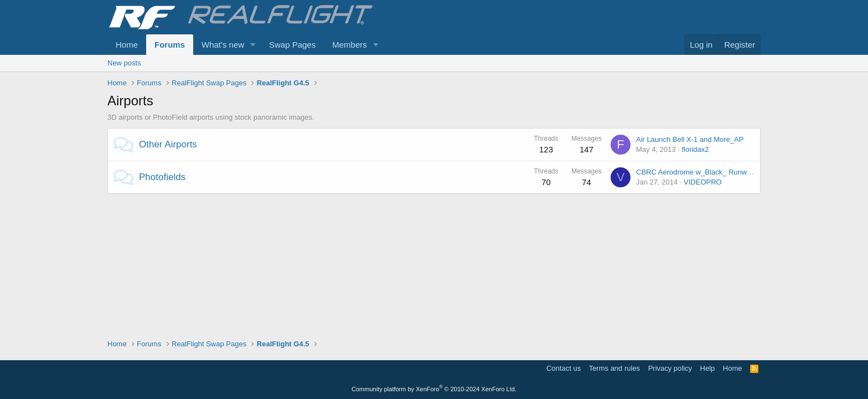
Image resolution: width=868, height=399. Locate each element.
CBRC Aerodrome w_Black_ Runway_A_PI (705, 172)
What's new (223, 45)
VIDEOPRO (703, 182)
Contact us (564, 368)
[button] (253, 45)
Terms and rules (614, 368)
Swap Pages (292, 45)
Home (127, 45)
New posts (124, 63)
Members (350, 45)
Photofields (162, 177)
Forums (170, 45)
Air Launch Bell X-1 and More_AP (690, 139)
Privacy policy (670, 368)
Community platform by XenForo (434, 389)
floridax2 (695, 149)
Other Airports (168, 144)
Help (708, 368)
